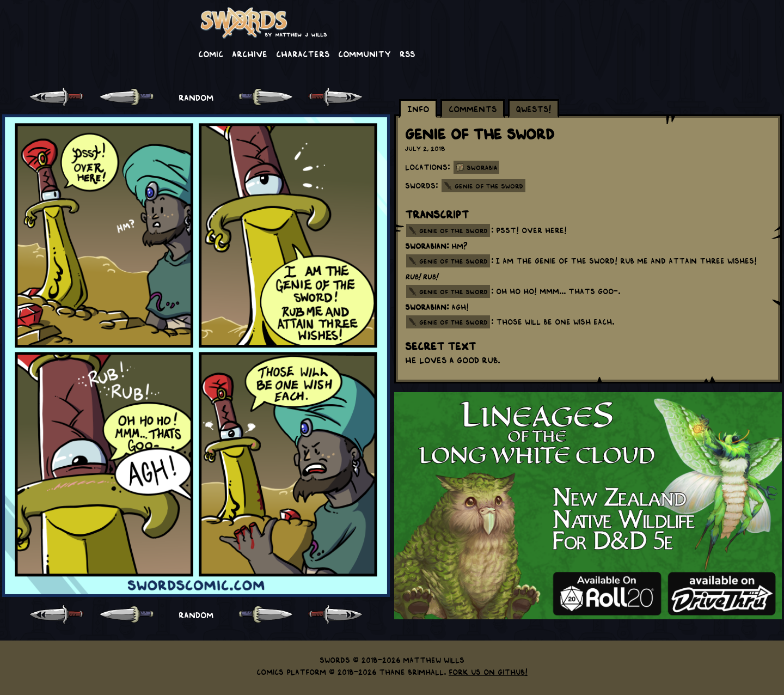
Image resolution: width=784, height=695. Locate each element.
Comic (211, 53)
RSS (407, 53)
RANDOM (196, 97)
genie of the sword (454, 230)
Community (365, 53)
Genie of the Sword (489, 186)
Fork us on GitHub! (488, 672)
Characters (303, 53)
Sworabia (482, 167)
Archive (250, 53)
